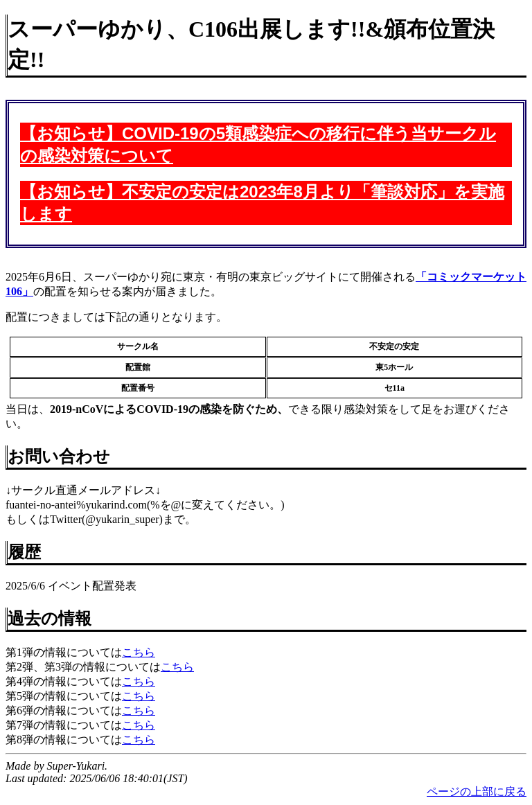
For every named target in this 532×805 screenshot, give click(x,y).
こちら (139, 652)
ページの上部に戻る (477, 791)
